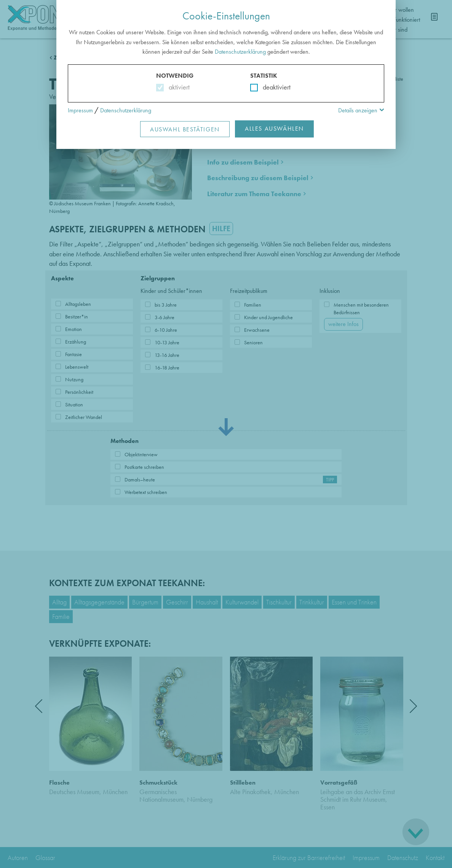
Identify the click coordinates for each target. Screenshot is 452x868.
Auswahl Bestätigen (185, 129)
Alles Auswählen (274, 129)
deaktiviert (272, 87)
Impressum (80, 110)
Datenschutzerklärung (240, 52)
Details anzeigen (358, 110)
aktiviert (178, 87)
